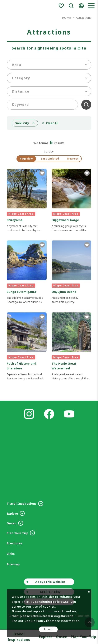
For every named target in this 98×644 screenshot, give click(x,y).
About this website (50, 582)
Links (11, 554)
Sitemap (13, 564)
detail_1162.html (27, 347)
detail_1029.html (72, 200)
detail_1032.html (72, 272)
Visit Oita (19, 6)
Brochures (15, 543)
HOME (66, 18)
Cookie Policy (35, 621)
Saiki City (22, 123)
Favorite (61, 6)
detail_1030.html (27, 200)
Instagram (29, 414)
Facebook (49, 414)
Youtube (69, 414)
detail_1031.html (72, 347)
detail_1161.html (27, 272)
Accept (48, 629)
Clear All (86, 105)
